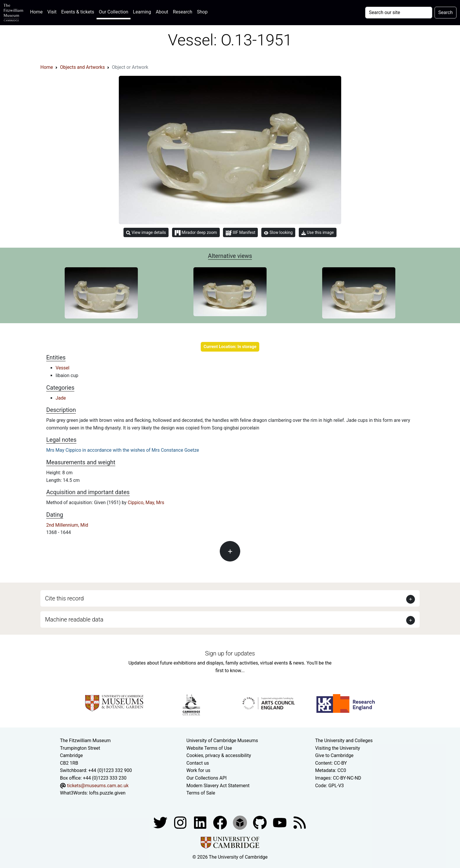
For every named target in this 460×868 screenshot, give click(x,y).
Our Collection (114, 12)
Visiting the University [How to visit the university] (338, 748)
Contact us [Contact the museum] (198, 763)
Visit (52, 12)
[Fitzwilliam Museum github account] (260, 822)
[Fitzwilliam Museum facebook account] (201, 822)
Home (38, 11)
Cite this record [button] (64, 598)
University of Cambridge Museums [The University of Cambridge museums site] (222, 741)
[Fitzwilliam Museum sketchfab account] (241, 822)
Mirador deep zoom (196, 233)
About (162, 12)
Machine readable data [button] (74, 619)
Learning (142, 12)
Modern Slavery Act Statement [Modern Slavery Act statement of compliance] (218, 786)
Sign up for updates (230, 653)
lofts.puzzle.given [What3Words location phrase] (107, 793)
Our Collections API (207, 778)
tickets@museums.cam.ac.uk (98, 786)
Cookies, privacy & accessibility (219, 755)
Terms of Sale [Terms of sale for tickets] (201, 793)
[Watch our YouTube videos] (280, 822)
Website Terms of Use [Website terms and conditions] (209, 748)
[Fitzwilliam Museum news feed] (300, 822)
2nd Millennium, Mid (67, 525)
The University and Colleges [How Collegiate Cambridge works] (344, 741)
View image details (146, 233)
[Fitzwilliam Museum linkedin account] (221, 822)
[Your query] (399, 13)
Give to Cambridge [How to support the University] (334, 755)
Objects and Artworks (82, 67)
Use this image (318, 233)
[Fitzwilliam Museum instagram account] (181, 822)
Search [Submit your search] (446, 12)
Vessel (62, 368)
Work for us (198, 770)
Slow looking (278, 232)
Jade (61, 398)
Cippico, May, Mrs (146, 503)
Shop (202, 12)
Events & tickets (78, 12)
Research (183, 12)
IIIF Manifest (240, 233)
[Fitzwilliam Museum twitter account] (161, 822)
